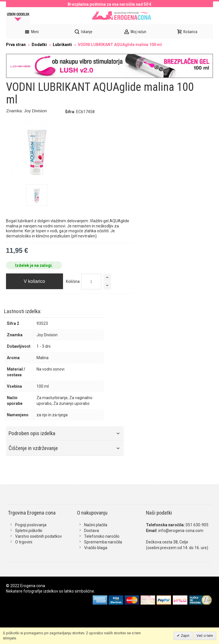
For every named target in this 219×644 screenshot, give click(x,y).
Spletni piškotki (29, 531)
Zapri (185, 636)
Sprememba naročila (103, 542)
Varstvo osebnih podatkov (38, 536)
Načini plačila (96, 525)
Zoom (37, 150)
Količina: (73, 281)
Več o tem (205, 636)
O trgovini (24, 542)
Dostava (92, 531)
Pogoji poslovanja (31, 525)
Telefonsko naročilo (102, 536)
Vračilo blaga (96, 548)
